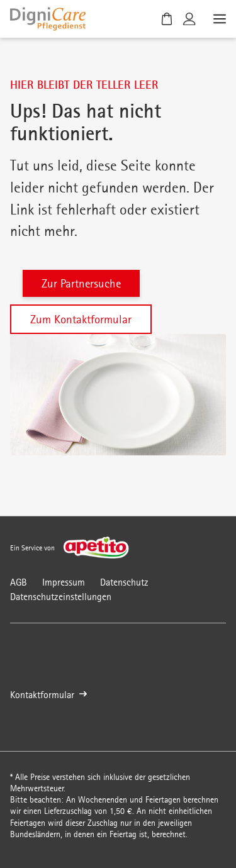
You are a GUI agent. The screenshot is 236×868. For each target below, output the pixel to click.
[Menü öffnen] (218, 19)
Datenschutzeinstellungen (61, 597)
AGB (19, 582)
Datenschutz (124, 582)
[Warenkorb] (167, 19)
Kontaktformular (48, 695)
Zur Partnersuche (81, 283)
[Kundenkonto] (189, 19)
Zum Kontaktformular (81, 319)
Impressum (64, 582)
